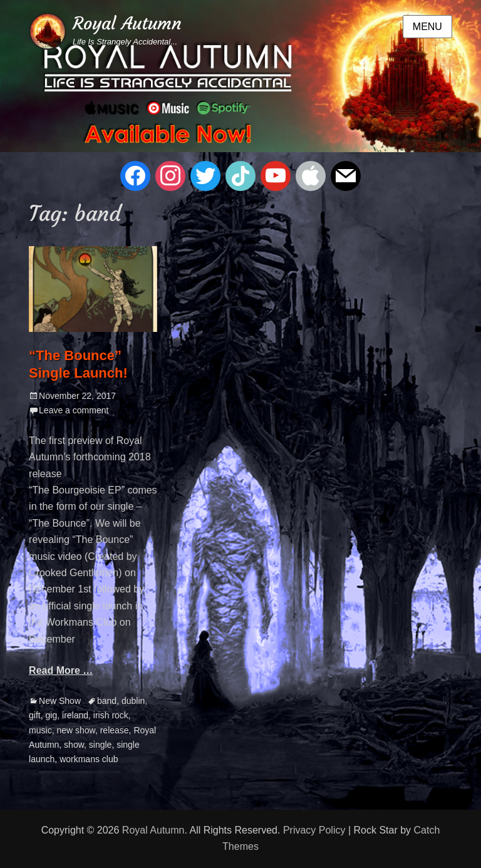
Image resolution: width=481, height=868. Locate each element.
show (74, 745)
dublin (133, 701)
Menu (427, 27)
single (101, 745)
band (107, 701)
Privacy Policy (314, 830)
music (40, 730)
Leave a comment (74, 410)
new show (75, 730)
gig (52, 715)
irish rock (111, 715)
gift (35, 715)
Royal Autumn (127, 23)
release (115, 730)
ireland (75, 715)
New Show (60, 701)
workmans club (89, 759)
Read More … (61, 670)
